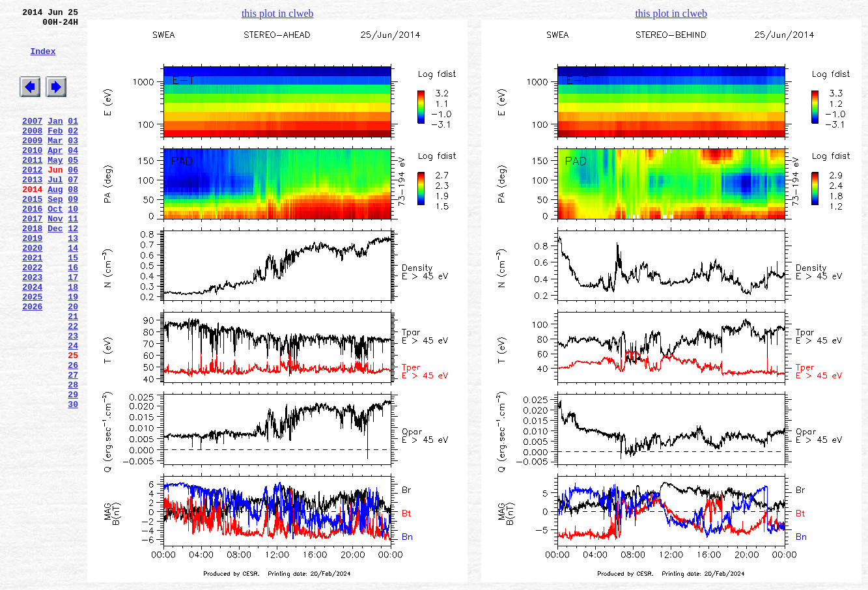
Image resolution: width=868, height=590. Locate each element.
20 (73, 363)
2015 (32, 234)
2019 (32, 281)
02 (73, 152)
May (55, 187)
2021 (32, 304)
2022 (32, 316)
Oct (55, 246)
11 (73, 257)
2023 (32, 328)
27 (73, 445)
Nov (55, 257)
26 (73, 433)
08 (73, 222)
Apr (55, 175)
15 (73, 304)
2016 (32, 246)
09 (73, 234)
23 (73, 398)
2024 (32, 339)
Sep (55, 234)
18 (73, 339)
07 (73, 210)
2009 (32, 163)
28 (73, 457)
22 (73, 386)
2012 (32, 199)
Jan (55, 140)
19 (73, 351)
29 (73, 468)
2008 (32, 152)
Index (43, 61)
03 (73, 163)
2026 (32, 363)
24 (73, 410)
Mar (55, 163)
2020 (32, 292)
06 (73, 199)
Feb (55, 152)
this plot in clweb (278, 13)
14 (73, 292)
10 (73, 246)
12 (73, 269)
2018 (32, 269)
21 (73, 374)
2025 (32, 351)
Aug (55, 222)
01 (73, 140)
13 (73, 281)
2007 (32, 140)
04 (73, 175)
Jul (55, 210)
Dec (55, 269)
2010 (32, 175)
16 (73, 316)
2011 (32, 187)
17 (73, 328)
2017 (32, 257)
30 (73, 480)
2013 (32, 210)
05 (73, 187)
